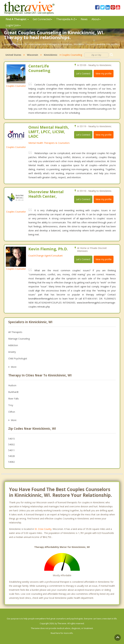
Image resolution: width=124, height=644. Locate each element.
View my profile (104, 73)
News (84, 19)
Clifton (12, 412)
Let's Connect (83, 73)
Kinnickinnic (51, 55)
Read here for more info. (62, 633)
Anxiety (12, 352)
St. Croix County (43, 529)
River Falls (13, 399)
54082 (11, 462)
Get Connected (42, 19)
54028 (11, 456)
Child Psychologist (18, 358)
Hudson (12, 385)
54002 (11, 444)
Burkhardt (13, 392)
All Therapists (15, 332)
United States (13, 55)
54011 (11, 450)
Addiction (13, 345)
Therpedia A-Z (66, 19)
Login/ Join (13, 25)
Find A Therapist (17, 19)
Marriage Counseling (19, 339)
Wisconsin (33, 55)
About (96, 19)
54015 (11, 439)
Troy (11, 405)
